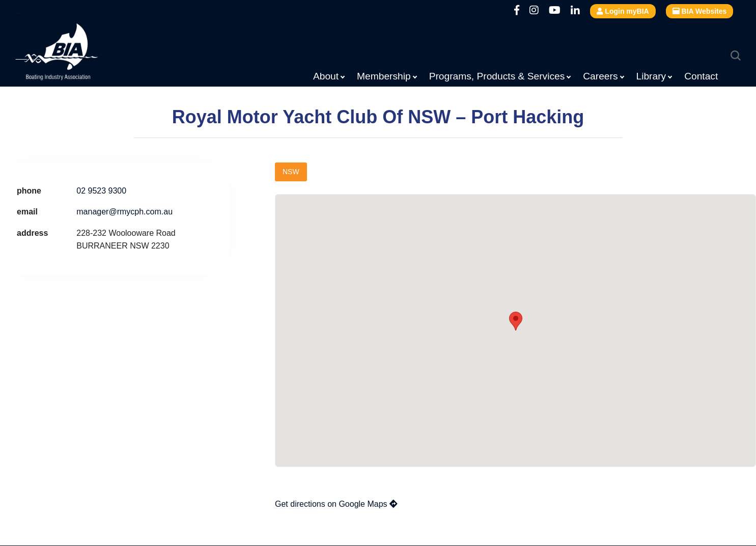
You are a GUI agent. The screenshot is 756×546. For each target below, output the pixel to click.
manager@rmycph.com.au (124, 212)
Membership (384, 76)
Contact (701, 76)
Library (651, 76)
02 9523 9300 (101, 191)
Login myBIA (623, 11)
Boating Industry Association (81, 53)
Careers (600, 76)
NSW (291, 172)
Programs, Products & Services (497, 76)
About (326, 76)
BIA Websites (700, 11)
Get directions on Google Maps (336, 504)
